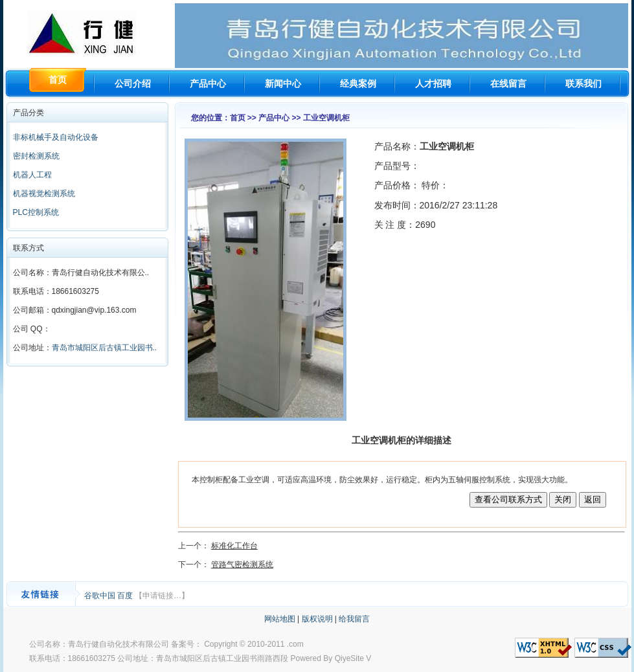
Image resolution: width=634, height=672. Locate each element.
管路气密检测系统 (242, 565)
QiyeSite (349, 658)
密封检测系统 (36, 156)
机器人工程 (32, 175)
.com (295, 644)
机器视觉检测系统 (44, 194)
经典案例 (358, 84)
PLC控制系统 (36, 212)
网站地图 (280, 619)
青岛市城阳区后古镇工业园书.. (105, 348)
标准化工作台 (234, 546)
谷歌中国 (101, 596)
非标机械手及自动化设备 (56, 137)
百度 (126, 596)
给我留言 (354, 619)
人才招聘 (433, 84)
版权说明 (317, 619)
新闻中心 (283, 84)
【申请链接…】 (162, 596)
